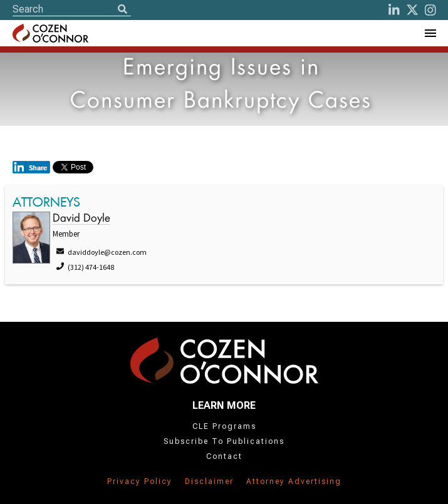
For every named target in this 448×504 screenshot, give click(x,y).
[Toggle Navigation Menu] (430, 33)
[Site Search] (72, 9)
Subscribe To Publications (224, 441)
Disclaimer (209, 481)
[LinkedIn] (394, 10)
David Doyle (81, 219)
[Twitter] (412, 10)
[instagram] (430, 10)
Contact (224, 456)
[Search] (122, 10)
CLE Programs (224, 426)
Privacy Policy (140, 481)
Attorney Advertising (294, 481)
